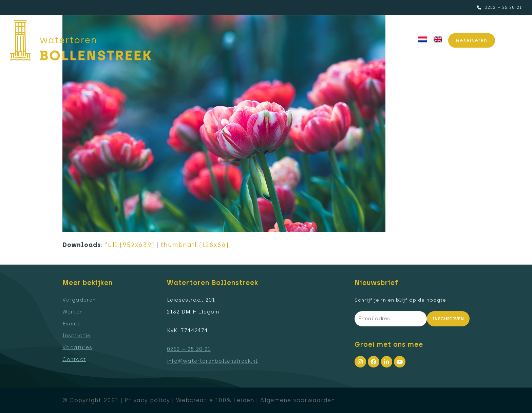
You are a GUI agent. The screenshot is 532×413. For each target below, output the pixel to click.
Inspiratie (77, 336)
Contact (74, 359)
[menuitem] (423, 40)
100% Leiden (235, 400)
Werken (73, 312)
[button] (514, 41)
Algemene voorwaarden (298, 400)
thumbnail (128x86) (195, 245)
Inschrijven (448, 319)
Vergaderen (79, 300)
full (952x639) (130, 245)
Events (72, 324)
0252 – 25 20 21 (503, 7)
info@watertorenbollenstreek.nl (212, 361)
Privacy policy (147, 400)
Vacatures (77, 347)
